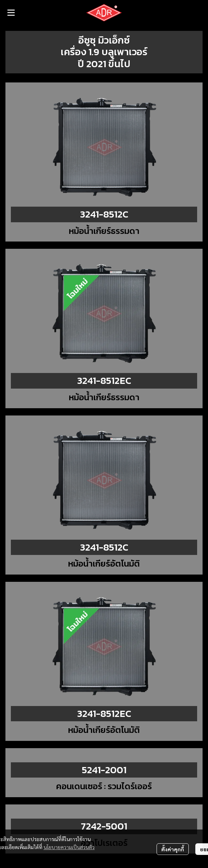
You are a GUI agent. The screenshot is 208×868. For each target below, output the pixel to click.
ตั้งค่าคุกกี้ (173, 849)
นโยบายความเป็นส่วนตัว (69, 847)
